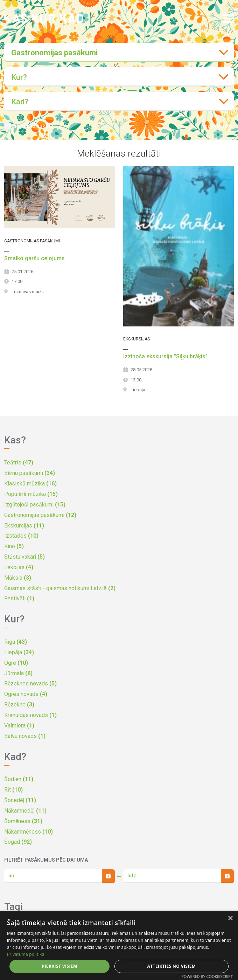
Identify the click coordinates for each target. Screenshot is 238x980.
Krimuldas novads (30, 715)
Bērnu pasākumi (30, 473)
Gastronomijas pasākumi (40, 515)
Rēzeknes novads (30, 684)
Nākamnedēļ (25, 811)
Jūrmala (18, 673)
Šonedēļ (20, 800)
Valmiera (19, 726)
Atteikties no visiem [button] (172, 966)
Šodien (19, 779)
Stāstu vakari (24, 557)
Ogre (16, 663)
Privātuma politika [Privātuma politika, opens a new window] (26, 954)
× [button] (230, 919)
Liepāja (19, 652)
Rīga (16, 642)
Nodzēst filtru (218, 126)
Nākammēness (29, 832)
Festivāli (19, 598)
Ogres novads (26, 694)
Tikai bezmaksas (34, 126)
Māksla (18, 578)
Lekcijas (19, 567)
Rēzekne (19, 705)
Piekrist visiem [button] (59, 966)
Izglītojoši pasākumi (35, 505)
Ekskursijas (24, 526)
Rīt (13, 790)
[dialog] (119, 946)
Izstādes (21, 536)
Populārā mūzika (31, 494)
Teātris (19, 463)
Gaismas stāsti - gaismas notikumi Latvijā (60, 588)
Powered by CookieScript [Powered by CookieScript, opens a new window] (207, 976)
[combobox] (119, 52)
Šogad (18, 842)
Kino (14, 546)
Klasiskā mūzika (30, 484)
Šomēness (23, 821)
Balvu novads (25, 736)
